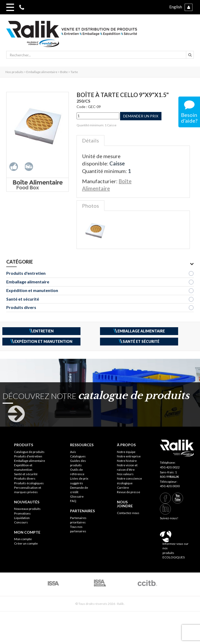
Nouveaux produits (27, 509)
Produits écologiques (29, 483)
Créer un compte (26, 543)
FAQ (73, 501)
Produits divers (21, 307)
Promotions (22, 513)
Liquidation (22, 518)
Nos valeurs (125, 474)
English (176, 7)
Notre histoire (127, 461)
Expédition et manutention (32, 290)
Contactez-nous (128, 513)
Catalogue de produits (29, 452)
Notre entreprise (129, 456)
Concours (21, 522)
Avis (73, 452)
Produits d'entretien (26, 273)
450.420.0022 (170, 467)
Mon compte (23, 539)
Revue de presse (129, 492)
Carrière (123, 488)
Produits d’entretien (28, 456)
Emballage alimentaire (28, 282)
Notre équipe (126, 452)
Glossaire (77, 496)
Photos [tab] (90, 206)
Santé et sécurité (23, 299)
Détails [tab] (90, 140)
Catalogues (78, 456)
